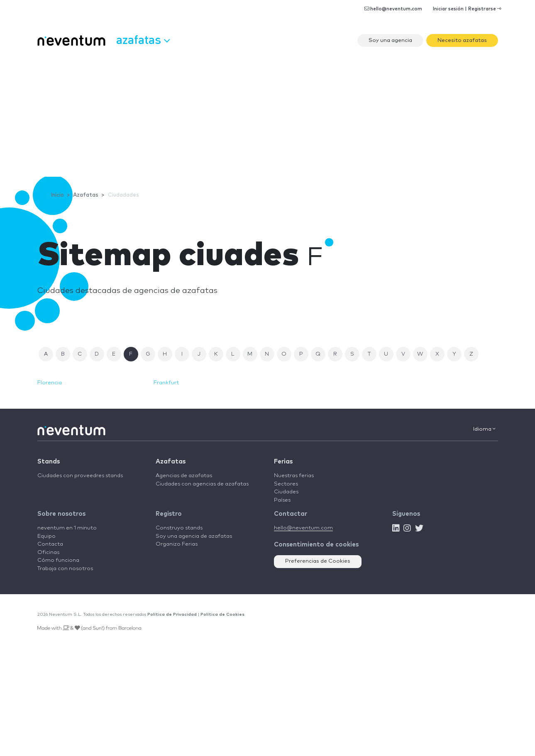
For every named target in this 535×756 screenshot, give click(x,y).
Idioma (484, 429)
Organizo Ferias (177, 544)
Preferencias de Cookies (318, 561)
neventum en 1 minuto (67, 528)
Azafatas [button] (143, 39)
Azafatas (171, 462)
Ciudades (286, 492)
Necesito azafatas (462, 40)
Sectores (286, 484)
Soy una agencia (390, 40)
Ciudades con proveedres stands (80, 476)
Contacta (50, 544)
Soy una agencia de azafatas (194, 536)
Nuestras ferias (294, 476)
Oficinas (48, 552)
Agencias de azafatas (184, 476)
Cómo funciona (58, 560)
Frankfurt (166, 383)
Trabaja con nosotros (65, 569)
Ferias (283, 462)
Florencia (50, 383)
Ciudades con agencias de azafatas (202, 484)
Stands (49, 462)
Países (282, 500)
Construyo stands (179, 528)
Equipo (46, 536)
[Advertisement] (268, 115)
